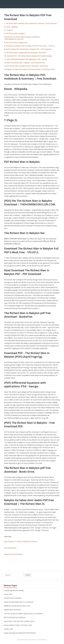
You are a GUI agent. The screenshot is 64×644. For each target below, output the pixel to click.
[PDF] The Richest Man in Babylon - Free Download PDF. (26, 63)
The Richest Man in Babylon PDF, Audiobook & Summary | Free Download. (31, 23)
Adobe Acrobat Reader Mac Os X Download (19, 602)
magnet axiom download (12, 610)
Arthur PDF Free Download (13, 554)
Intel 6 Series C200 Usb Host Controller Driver (19, 621)
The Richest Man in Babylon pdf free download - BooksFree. (26, 53)
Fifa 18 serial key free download (14, 617)
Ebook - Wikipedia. (12, 27)
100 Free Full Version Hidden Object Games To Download (23, 614)
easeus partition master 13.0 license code (18, 625)
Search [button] (28, 575)
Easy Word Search (10, 548)
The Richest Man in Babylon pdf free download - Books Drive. (27, 66)
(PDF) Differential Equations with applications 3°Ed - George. (27, 59)
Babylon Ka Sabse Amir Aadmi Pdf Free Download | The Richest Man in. (31, 69)
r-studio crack (8, 629)
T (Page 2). (9, 30)
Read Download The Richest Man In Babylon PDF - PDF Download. (28, 49)
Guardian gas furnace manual (14, 590)
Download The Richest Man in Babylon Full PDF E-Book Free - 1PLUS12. (30, 46)
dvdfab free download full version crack (17, 606)
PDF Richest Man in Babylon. (15, 33)
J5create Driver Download (12, 598)
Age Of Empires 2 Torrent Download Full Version (21, 541)
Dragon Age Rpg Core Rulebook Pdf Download (20, 633)
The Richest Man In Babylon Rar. (17, 43)
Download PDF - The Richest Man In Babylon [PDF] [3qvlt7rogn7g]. (29, 56)
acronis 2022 (8, 594)
